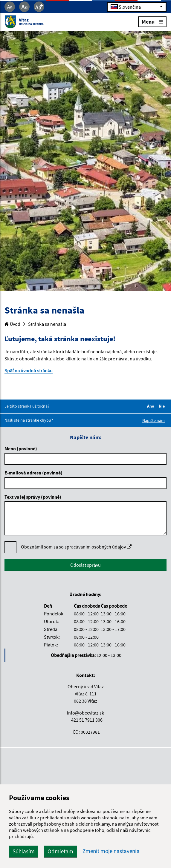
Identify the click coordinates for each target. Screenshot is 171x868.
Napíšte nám (154, 420)
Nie (163, 406)
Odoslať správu (85, 565)
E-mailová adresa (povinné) (33, 473)
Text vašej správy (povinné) (33, 497)
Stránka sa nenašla (47, 324)
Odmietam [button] (60, 851)
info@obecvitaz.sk (85, 713)
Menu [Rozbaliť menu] (152, 21)
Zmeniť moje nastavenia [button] (111, 851)
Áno (152, 406)
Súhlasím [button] (24, 851)
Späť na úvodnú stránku (29, 371)
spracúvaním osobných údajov (98, 547)
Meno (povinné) (21, 448)
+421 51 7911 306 (86, 720)
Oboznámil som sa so (76, 547)
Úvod (12, 324)
